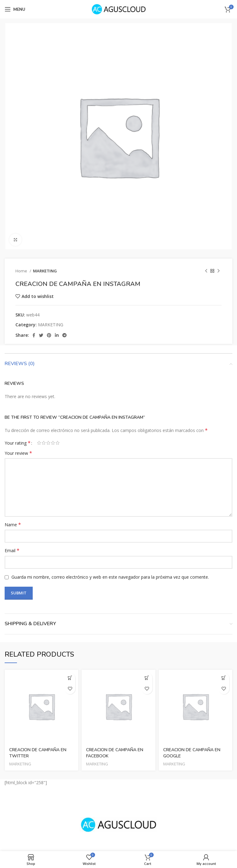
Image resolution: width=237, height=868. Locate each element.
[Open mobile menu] (15, 9)
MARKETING (45, 271)
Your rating (18, 443)
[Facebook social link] (34, 335)
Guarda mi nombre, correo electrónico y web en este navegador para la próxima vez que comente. (110, 577)
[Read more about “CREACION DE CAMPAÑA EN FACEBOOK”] (147, 678)
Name (13, 525)
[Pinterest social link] (49, 335)
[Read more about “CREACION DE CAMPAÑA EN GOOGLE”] (224, 678)
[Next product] (218, 271)
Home (22, 271)
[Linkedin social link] (57, 335)
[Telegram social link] (64, 335)
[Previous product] (206, 271)
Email (12, 550)
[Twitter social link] (41, 335)
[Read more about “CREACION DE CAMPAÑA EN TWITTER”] (70, 678)
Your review (18, 453)
